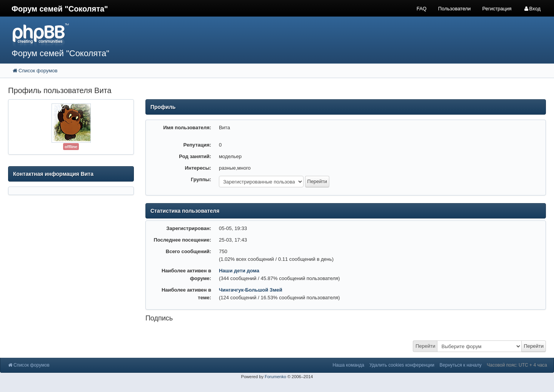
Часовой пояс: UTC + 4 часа (517, 365)
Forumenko (275, 377)
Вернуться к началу (461, 365)
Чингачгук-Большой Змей (251, 290)
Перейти (426, 346)
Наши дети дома (239, 271)
